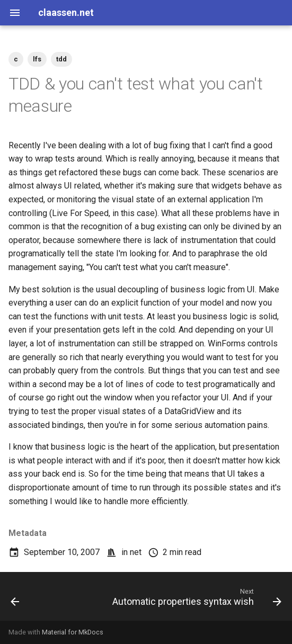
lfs (37, 59)
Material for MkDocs (73, 632)
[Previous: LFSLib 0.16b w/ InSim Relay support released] (15, 600)
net (136, 552)
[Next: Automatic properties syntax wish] (196, 600)
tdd (61, 59)
